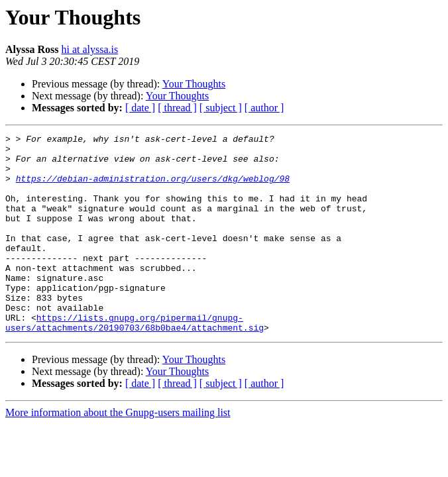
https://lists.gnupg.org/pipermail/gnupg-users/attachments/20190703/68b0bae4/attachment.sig (135, 361)
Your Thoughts (194, 84)
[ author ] (264, 108)
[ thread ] (177, 108)
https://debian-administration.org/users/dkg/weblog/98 (153, 188)
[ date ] (140, 108)
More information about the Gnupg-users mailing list (118, 452)
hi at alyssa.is (89, 49)
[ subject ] (221, 108)
